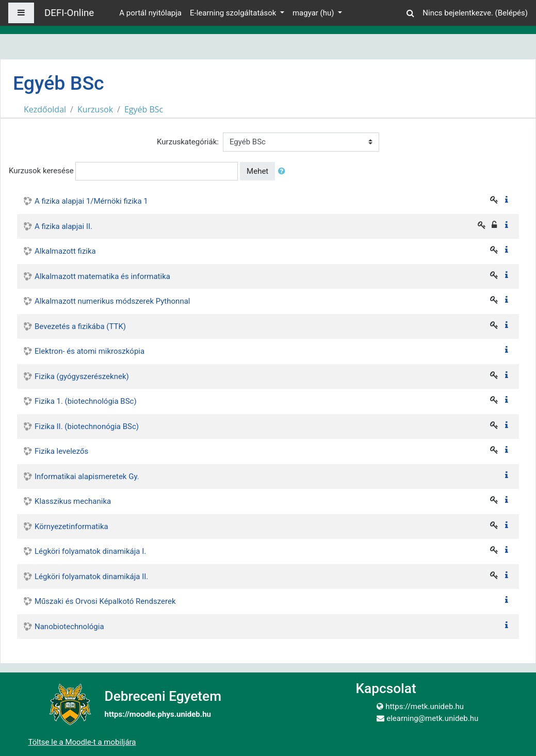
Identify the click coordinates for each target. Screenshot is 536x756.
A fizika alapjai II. (63, 226)
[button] (410, 12)
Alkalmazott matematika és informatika (102, 276)
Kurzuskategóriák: (188, 142)
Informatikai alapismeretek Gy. (87, 476)
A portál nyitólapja (150, 13)
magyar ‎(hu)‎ (314, 13)
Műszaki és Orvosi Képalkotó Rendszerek (105, 601)
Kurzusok (95, 109)
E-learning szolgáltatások (234, 13)
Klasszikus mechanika (73, 501)
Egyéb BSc (144, 109)
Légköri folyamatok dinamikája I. (90, 551)
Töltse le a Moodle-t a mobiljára (82, 742)
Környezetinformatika (71, 527)
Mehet (257, 171)
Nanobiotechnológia (69, 627)
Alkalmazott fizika (65, 251)
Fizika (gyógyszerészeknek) (82, 376)
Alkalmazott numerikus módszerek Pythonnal (112, 301)
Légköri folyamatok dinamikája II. (91, 577)
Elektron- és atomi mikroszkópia (90, 351)
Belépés (511, 13)
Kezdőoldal (45, 109)
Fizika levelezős (61, 451)
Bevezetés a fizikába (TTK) (80, 326)
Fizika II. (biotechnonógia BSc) (87, 426)
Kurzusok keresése (41, 171)
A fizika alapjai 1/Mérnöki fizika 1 (91, 201)
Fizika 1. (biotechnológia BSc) (86, 401)
